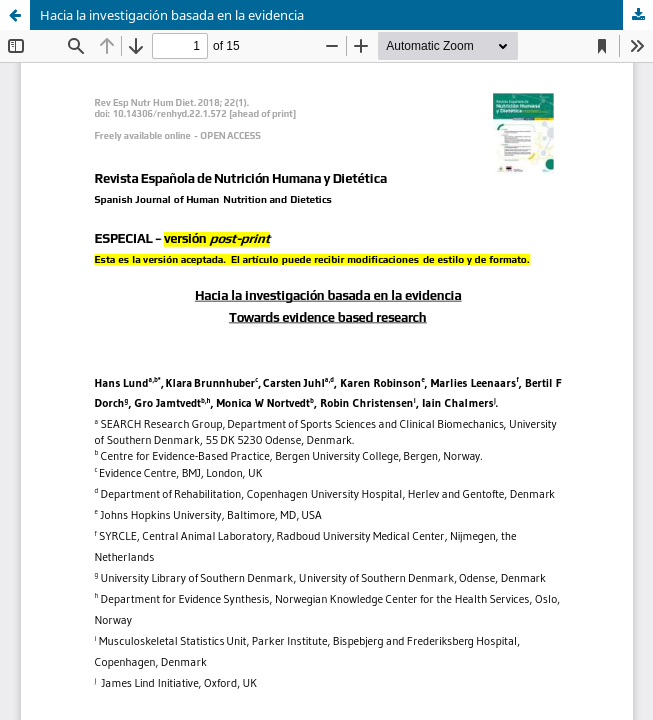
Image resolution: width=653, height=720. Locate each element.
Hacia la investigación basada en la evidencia (172, 15)
